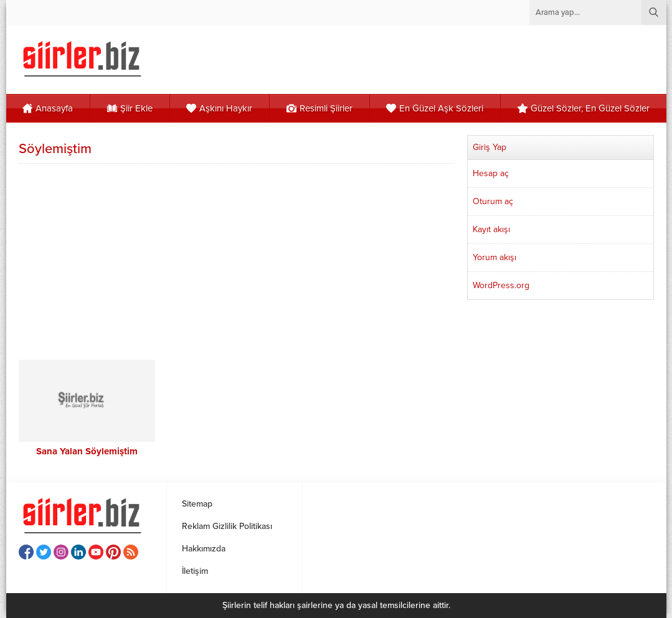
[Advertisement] (237, 260)
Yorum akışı (495, 257)
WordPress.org (501, 285)
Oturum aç (493, 201)
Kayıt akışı (491, 229)
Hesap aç (491, 173)
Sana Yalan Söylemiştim (87, 451)
